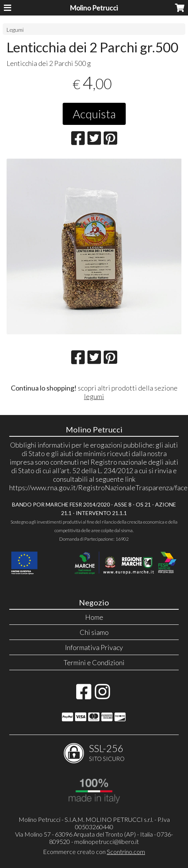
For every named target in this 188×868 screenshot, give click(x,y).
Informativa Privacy (94, 647)
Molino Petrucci (94, 8)
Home (94, 617)
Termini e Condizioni (94, 662)
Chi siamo (94, 632)
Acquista (94, 114)
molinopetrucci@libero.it (107, 841)
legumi (94, 396)
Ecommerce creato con (94, 852)
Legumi (15, 30)
